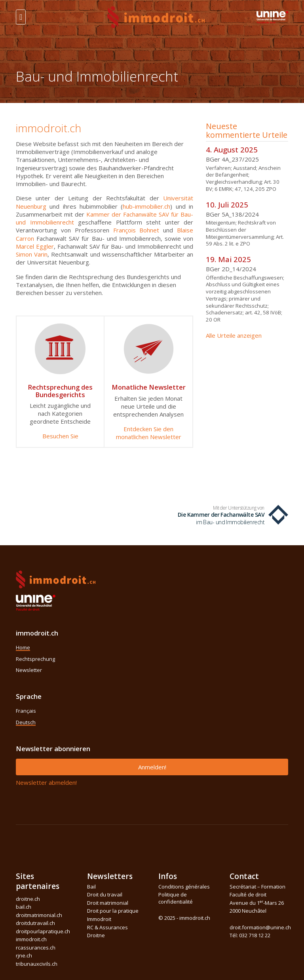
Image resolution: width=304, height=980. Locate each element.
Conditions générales (184, 887)
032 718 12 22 (255, 935)
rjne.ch (24, 955)
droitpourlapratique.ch (43, 931)
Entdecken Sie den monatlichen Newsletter (149, 433)
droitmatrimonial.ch (39, 915)
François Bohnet (136, 230)
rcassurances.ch (36, 948)
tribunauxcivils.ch (37, 964)
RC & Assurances (107, 927)
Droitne (96, 935)
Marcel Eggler (35, 246)
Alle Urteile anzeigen (234, 335)
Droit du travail (105, 894)
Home (23, 647)
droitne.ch (28, 899)
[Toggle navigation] (21, 17)
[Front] (156, 16)
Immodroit (99, 919)
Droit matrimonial (108, 903)
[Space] (272, 16)
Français (26, 711)
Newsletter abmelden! (46, 782)
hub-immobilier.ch (146, 206)
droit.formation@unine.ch (260, 927)
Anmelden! (152, 767)
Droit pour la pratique (113, 911)
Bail (91, 887)
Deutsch (26, 722)
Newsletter (29, 670)
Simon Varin (32, 254)
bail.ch (24, 907)
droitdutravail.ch (35, 923)
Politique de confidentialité (176, 898)
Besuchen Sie (60, 436)
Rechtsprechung (35, 659)
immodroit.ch (31, 939)
